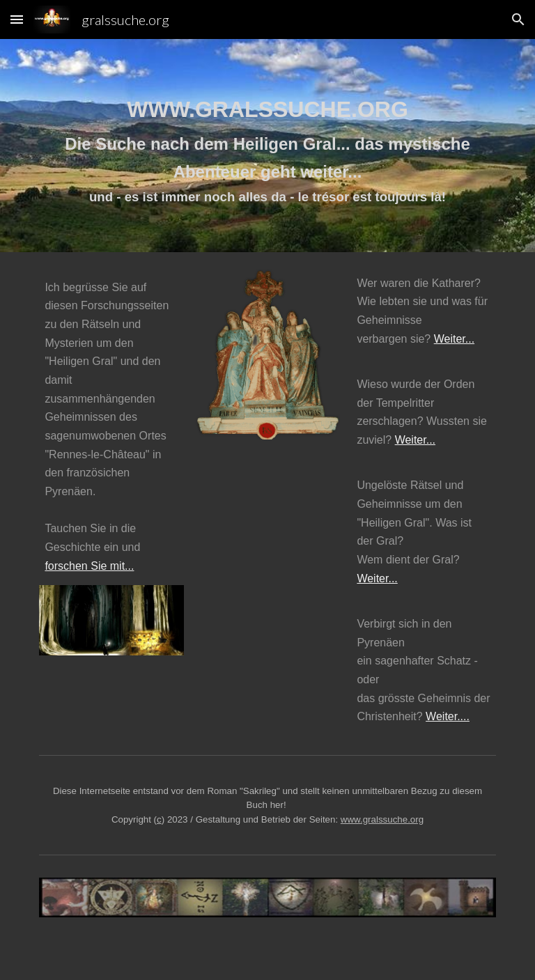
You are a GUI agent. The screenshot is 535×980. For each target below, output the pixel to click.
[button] (17, 19)
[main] (267, 146)
